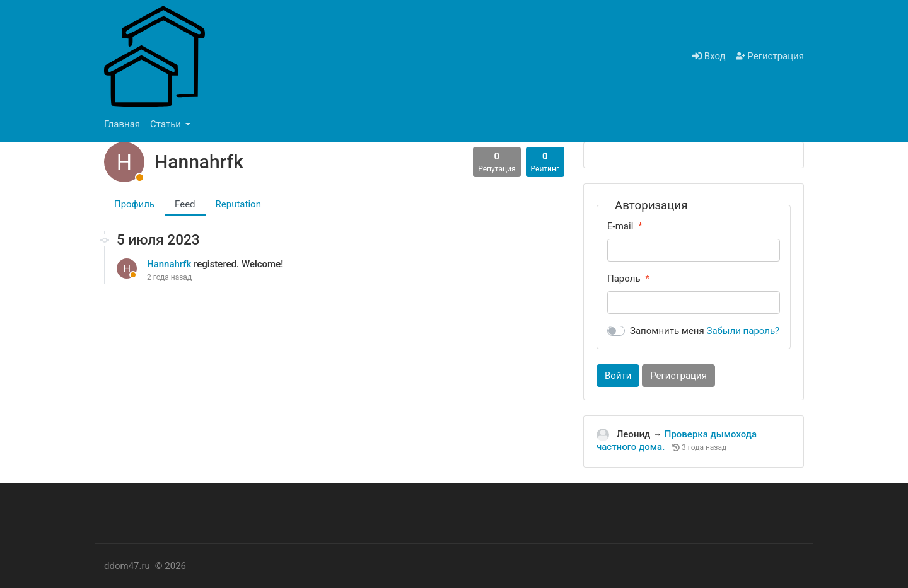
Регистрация (770, 56)
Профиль (134, 204)
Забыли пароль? (743, 331)
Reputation (238, 204)
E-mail (620, 226)
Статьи (167, 124)
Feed (185, 204)
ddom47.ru (127, 566)
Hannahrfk (170, 264)
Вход (709, 56)
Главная (122, 124)
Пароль (624, 279)
